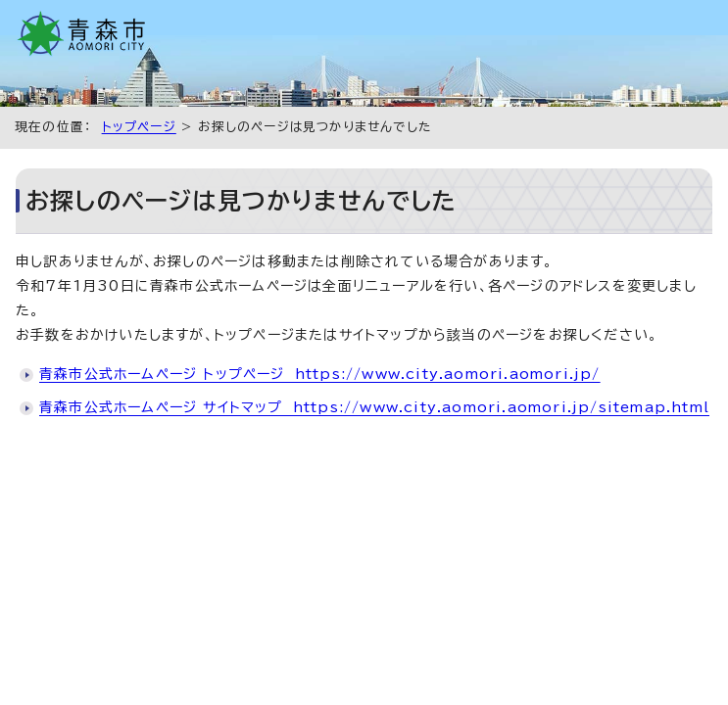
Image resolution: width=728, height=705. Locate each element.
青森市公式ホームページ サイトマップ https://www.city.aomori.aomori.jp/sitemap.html (374, 407)
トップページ (139, 127)
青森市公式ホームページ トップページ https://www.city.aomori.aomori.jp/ (320, 374)
